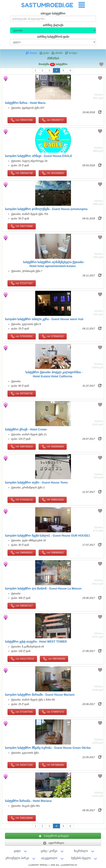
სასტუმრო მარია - (25, 103)
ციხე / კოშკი (49, 851)
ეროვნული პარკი (17, 858)
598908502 (22, 553)
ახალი (31, 53)
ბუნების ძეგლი (81, 858)
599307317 (22, 606)
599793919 (22, 447)
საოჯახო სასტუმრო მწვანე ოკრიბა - (48, 748)
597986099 (53, 765)
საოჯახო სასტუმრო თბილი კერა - (44, 319)
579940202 (53, 336)
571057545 (22, 712)
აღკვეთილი (49, 858)
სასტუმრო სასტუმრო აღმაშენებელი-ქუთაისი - (54, 264)
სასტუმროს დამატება (54, 836)
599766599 (54, 659)
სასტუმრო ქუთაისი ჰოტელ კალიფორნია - (54, 375)
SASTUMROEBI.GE (47, 5)
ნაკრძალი (81, 851)
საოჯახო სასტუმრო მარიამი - (40, 695)
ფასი (44, 53)
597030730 (22, 394)
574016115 (22, 500)
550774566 (22, 226)
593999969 (53, 447)
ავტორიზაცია (54, 843)
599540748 (22, 173)
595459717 (53, 120)
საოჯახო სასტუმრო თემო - (36, 483)
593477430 (22, 765)
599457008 (22, 120)
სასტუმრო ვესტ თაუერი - (36, 642)
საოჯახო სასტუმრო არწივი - (39, 156)
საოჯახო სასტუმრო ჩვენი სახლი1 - (47, 536)
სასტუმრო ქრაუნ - (26, 430)
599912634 (53, 500)
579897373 (53, 712)
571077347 (22, 283)
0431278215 (22, 659)
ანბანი (57, 53)
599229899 (22, 818)
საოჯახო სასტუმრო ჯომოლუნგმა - (46, 209)
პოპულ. (71, 53)
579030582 (22, 336)
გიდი (17, 851)
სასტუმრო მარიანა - (28, 801)
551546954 (53, 173)
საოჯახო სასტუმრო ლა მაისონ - (43, 589)
